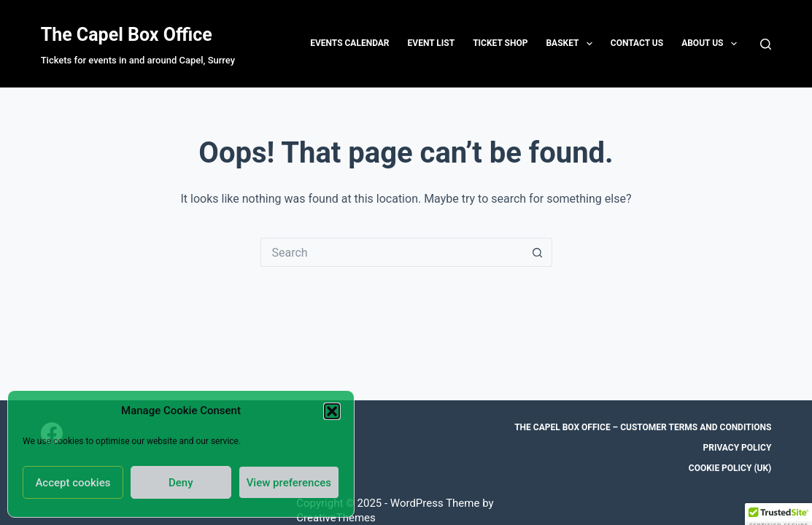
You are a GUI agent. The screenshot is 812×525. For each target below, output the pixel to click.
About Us (712, 44)
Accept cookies (73, 483)
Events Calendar (349, 43)
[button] (332, 411)
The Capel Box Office (127, 35)
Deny (181, 483)
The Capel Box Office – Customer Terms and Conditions (643, 427)
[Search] (766, 44)
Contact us (637, 43)
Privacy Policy (737, 448)
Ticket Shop (500, 43)
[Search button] (538, 252)
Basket (572, 44)
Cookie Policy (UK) (730, 468)
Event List (432, 43)
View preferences (289, 483)
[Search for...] (392, 252)
